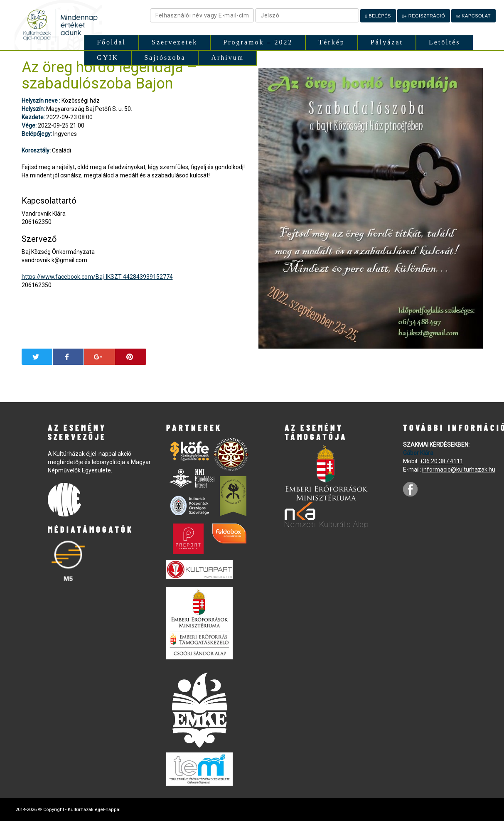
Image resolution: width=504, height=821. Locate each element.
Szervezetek (175, 42)
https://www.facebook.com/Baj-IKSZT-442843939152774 (97, 277)
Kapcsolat (473, 16)
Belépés (378, 16)
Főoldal (111, 42)
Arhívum (227, 58)
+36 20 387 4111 (441, 461)
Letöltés (445, 42)
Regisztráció (424, 16)
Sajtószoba (165, 58)
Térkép (331, 42)
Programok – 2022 (258, 42)
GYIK (108, 58)
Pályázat (387, 42)
